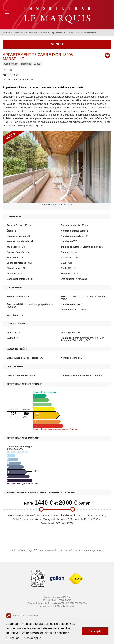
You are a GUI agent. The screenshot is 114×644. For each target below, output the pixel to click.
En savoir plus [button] (32, 638)
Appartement (19, 33)
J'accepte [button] (95, 631)
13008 (44, 33)
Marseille (33, 33)
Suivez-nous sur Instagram (22, 616)
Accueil (6, 33)
